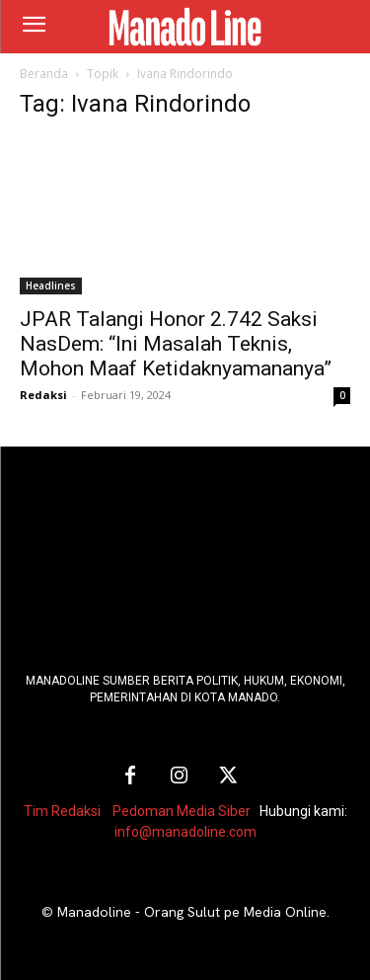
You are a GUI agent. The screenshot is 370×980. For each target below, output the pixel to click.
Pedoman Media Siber (182, 811)
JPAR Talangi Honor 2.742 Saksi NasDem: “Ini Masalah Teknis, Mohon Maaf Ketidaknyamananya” (176, 344)
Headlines (51, 286)
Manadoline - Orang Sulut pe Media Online (192, 912)
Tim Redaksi (62, 811)
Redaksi (43, 395)
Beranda (44, 74)
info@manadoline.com (185, 832)
